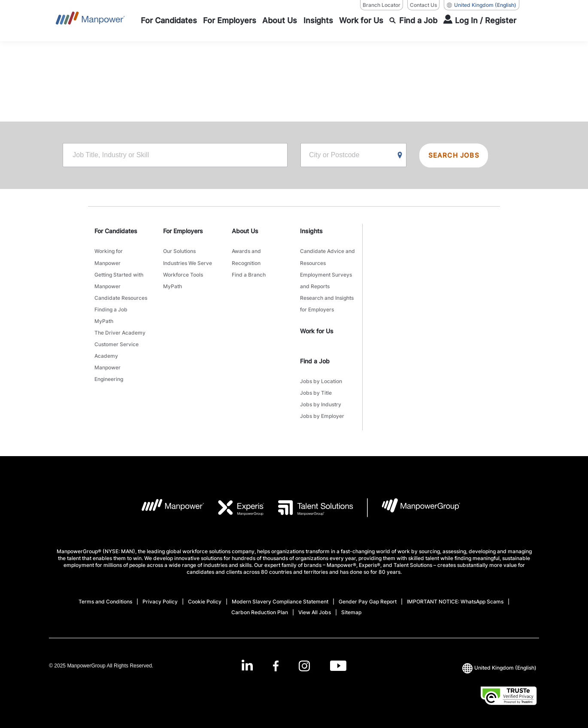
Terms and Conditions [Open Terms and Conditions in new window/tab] (105, 593)
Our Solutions (179, 251)
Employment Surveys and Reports (326, 278)
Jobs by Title (316, 387)
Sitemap (351, 604)
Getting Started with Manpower (119, 278)
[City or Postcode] (353, 156)
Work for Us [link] (317, 326)
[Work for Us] (361, 21)
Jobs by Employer (322, 408)
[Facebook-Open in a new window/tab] (275, 658)
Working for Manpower (109, 257)
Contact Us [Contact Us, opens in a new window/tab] (423, 5)
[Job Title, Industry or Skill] (175, 156)
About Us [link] (245, 232)
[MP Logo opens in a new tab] (166, 500)
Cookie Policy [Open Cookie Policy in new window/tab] (205, 593)
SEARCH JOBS (455, 156)
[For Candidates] (169, 21)
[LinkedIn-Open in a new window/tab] (246, 657)
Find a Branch (249, 273)
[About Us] (280, 21)
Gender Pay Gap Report (368, 593)
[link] (294, 658)
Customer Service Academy (117, 343)
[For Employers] (230, 21)
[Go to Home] (90, 21)
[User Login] (480, 21)
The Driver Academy (120, 327)
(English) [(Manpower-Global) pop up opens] (482, 5)
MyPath (104, 316)
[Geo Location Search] (400, 156)
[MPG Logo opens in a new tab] (414, 500)
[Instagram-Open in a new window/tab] (304, 658)
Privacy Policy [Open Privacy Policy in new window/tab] (160, 593)
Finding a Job (111, 305)
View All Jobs (315, 604)
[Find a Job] (413, 21)
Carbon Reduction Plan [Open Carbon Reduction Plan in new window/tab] (260, 604)
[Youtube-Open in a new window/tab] (339, 658)
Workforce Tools (183, 273)
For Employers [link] (183, 232)
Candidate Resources (121, 294)
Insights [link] (311, 232)
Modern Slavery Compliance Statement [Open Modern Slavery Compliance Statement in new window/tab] (280, 593)
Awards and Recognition (246, 257)
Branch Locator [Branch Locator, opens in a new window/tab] (382, 5)
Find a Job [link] (315, 356)
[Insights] (318, 21)
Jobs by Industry (321, 398)
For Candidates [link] (116, 232)
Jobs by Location (321, 376)
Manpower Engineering (109, 364)
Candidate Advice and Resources (327, 257)
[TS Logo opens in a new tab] (309, 500)
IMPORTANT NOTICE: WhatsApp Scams (455, 593)
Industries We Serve (188, 262)
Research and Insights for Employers (327, 300)
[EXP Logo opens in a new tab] (234, 500)
